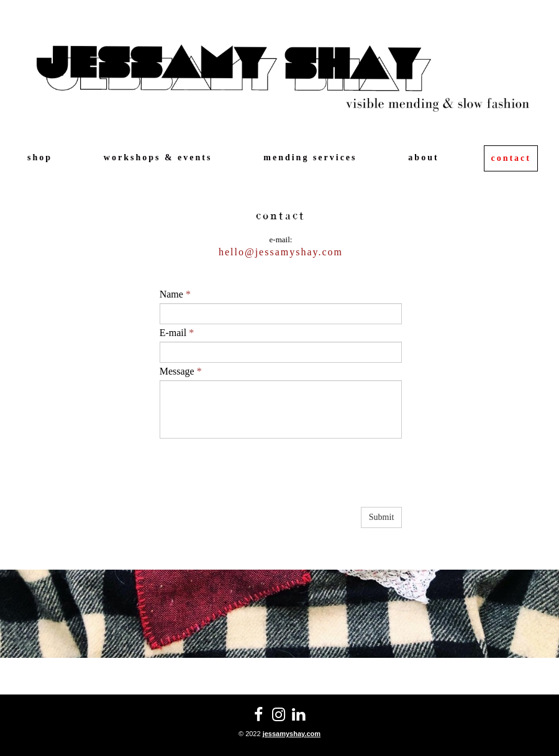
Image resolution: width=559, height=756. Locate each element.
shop (40, 157)
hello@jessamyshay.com (281, 252)
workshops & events (158, 157)
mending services (310, 157)
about (423, 157)
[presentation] (254, 480)
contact (511, 158)
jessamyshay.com (292, 734)
